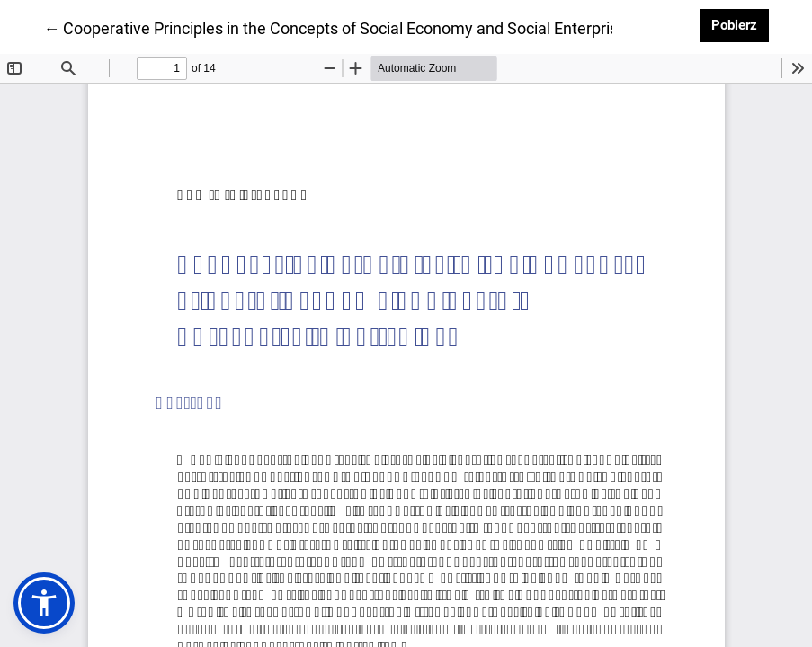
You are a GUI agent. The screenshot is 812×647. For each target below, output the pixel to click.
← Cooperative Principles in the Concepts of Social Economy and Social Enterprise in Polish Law (384, 27)
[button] (44, 603)
